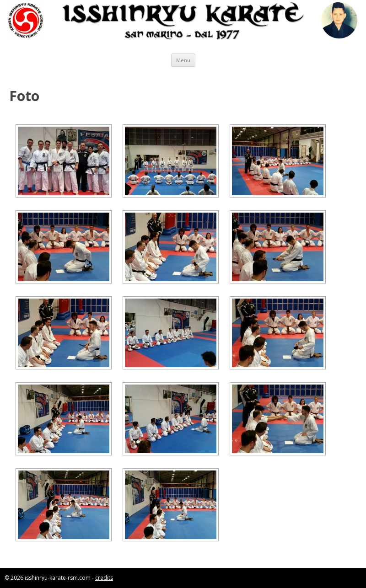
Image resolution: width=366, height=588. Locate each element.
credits (104, 578)
